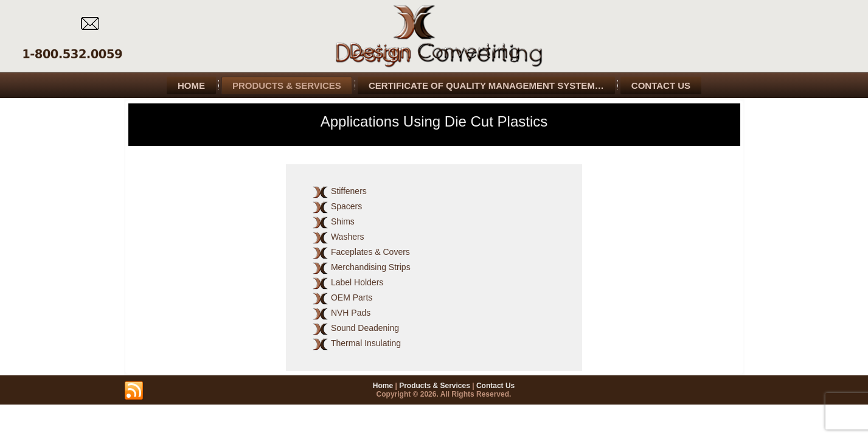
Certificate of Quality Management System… (486, 85)
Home (191, 85)
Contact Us (661, 85)
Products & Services (287, 85)
